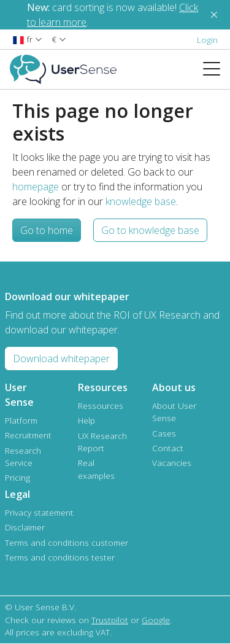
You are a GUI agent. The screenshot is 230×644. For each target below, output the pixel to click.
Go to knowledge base (150, 230)
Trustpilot (110, 620)
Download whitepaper (61, 359)
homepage (36, 187)
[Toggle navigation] (217, 69)
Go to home (47, 230)
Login (207, 40)
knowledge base (141, 201)
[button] (27, 39)
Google (156, 620)
